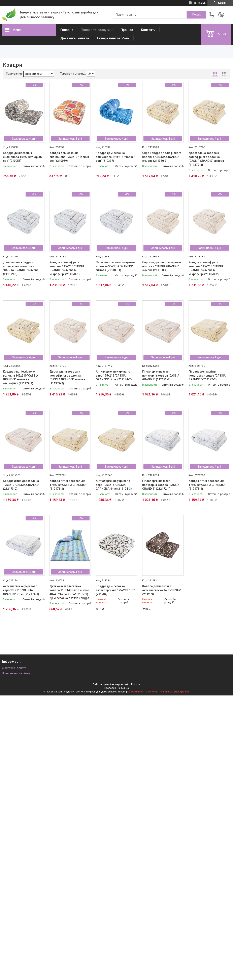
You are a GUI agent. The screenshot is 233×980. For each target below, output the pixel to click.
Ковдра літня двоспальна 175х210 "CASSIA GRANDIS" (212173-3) (68, 485)
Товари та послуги (95, 30)
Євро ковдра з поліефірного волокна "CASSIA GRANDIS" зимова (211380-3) (162, 157)
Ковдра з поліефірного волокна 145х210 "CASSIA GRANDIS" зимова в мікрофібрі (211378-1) (67, 268)
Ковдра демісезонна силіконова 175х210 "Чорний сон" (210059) (69, 157)
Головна (67, 30)
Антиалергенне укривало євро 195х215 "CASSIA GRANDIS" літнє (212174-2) (114, 375)
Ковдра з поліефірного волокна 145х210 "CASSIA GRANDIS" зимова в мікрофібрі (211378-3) (21, 377)
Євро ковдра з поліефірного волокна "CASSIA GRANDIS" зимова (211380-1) (115, 266)
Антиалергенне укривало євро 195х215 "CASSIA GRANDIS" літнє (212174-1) (21, 590)
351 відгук (199, 3)
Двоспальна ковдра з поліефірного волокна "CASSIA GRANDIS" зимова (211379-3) (206, 159)
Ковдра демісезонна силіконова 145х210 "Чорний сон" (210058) (23, 157)
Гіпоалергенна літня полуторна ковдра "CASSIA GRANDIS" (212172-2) (161, 375)
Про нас (127, 30)
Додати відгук (221, 15)
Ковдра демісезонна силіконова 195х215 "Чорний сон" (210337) (115, 157)
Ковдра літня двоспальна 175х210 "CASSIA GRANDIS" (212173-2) (21, 485)
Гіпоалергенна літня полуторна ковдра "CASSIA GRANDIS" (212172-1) (161, 485)
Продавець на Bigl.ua (117, 688)
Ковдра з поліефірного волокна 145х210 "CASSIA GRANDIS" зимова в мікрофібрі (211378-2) (206, 268)
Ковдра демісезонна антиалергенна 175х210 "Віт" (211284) (115, 590)
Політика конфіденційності (174, 692)
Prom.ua (136, 684)
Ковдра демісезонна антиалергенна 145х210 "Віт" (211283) (162, 590)
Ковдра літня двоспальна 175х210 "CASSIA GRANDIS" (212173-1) (207, 485)
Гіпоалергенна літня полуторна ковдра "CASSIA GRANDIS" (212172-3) (207, 375)
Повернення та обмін (113, 38)
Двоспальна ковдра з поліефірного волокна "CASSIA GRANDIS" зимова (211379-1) (21, 268)
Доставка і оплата (75, 38)
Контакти (148, 30)
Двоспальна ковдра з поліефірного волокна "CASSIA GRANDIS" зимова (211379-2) (67, 377)
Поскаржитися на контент (142, 692)
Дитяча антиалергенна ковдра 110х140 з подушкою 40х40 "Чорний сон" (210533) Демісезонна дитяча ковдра (69, 592)
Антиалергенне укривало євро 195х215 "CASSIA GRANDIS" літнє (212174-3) (114, 485)
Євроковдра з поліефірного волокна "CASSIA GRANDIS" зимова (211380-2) (162, 266)
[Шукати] (197, 15)
